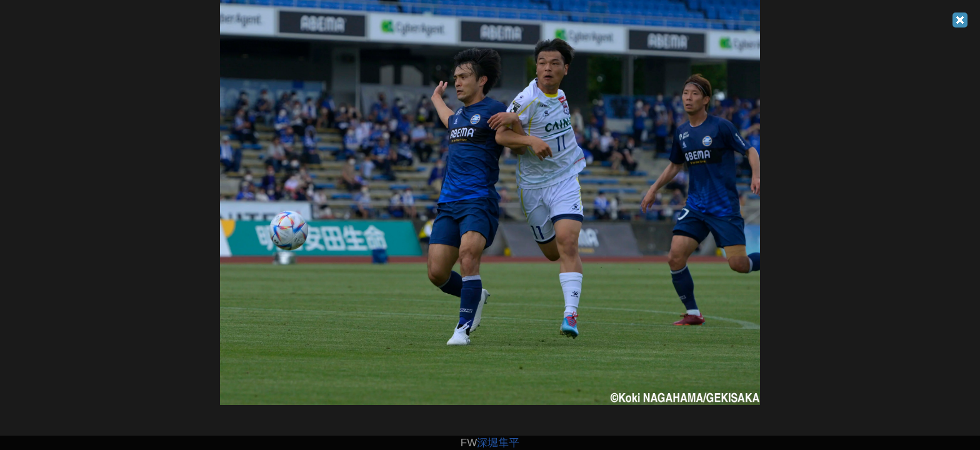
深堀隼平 (498, 443)
